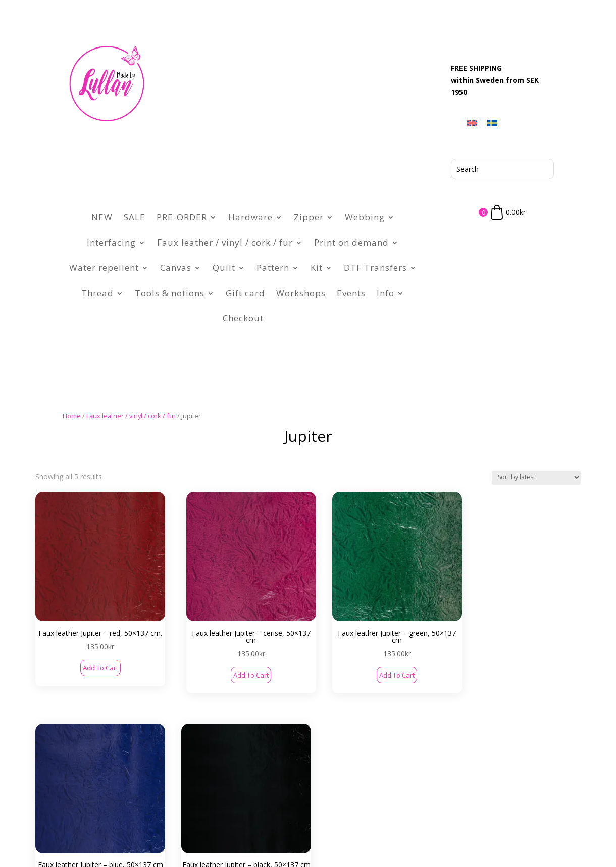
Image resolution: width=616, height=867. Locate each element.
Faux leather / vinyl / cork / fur (225, 242)
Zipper (309, 217)
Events (351, 293)
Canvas (176, 268)
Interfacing (111, 242)
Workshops (301, 293)
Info (386, 293)
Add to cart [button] (82, 638)
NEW (102, 217)
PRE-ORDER (182, 217)
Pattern (273, 268)
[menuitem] (472, 123)
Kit (317, 268)
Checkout (243, 318)
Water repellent (104, 268)
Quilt (224, 268)
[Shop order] (536, 478)
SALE (135, 217)
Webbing (365, 217)
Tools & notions (170, 293)
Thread (97, 293)
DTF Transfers (375, 268)
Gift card (245, 293)
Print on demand (351, 242)
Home (72, 416)
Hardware (250, 217)
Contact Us (125, 793)
